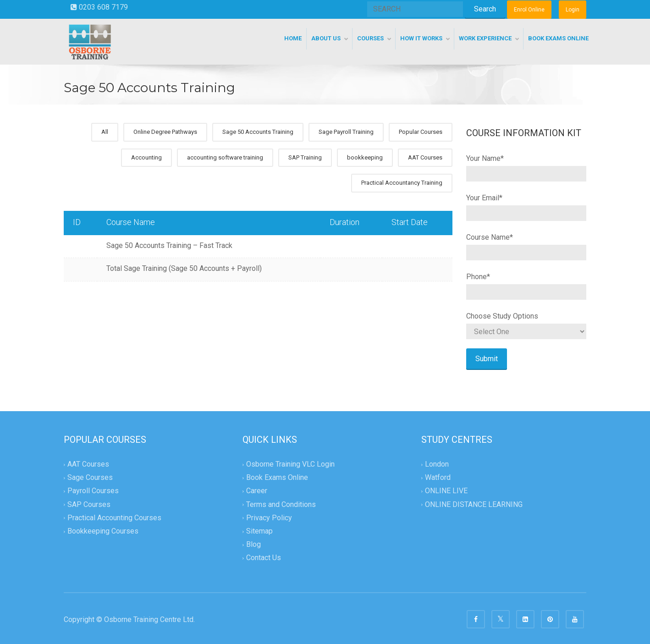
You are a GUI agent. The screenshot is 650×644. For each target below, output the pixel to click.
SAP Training (305, 157)
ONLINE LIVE (446, 491)
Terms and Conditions (281, 504)
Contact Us (264, 558)
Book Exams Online (277, 478)
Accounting (146, 157)
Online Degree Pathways (165, 132)
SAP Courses (89, 504)
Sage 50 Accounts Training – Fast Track (169, 245)
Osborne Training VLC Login (290, 464)
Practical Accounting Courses (114, 518)
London (437, 464)
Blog (253, 544)
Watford (438, 478)
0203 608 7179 (99, 7)
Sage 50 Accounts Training (258, 132)
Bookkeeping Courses (103, 531)
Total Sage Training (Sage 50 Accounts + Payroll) (184, 268)
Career (257, 491)
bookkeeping (365, 157)
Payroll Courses (93, 491)
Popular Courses (421, 132)
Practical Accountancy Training (402, 183)
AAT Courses (425, 157)
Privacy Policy (269, 518)
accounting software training (225, 157)
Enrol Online (529, 10)
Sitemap (259, 531)
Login (573, 10)
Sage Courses (90, 478)
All (105, 132)
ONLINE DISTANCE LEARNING (474, 504)
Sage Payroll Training (346, 132)
